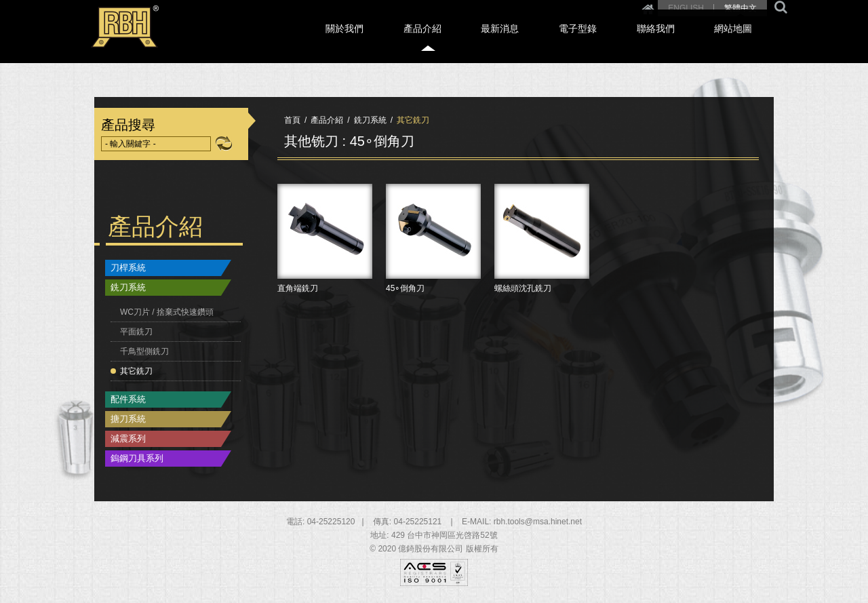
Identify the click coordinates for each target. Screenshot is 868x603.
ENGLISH (686, 8)
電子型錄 (628, 41)
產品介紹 (507, 41)
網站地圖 (749, 41)
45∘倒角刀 (433, 272)
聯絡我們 (688, 41)
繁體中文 (741, 8)
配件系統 (128, 399)
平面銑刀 (136, 332)
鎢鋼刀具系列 (137, 458)
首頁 (292, 120)
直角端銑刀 (325, 272)
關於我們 (447, 41)
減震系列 (128, 439)
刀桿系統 (128, 268)
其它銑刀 (136, 371)
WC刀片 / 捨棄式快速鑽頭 (167, 312)
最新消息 (568, 41)
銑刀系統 (128, 287)
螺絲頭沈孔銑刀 (542, 272)
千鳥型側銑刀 (144, 351)
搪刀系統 (128, 419)
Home (648, 8)
